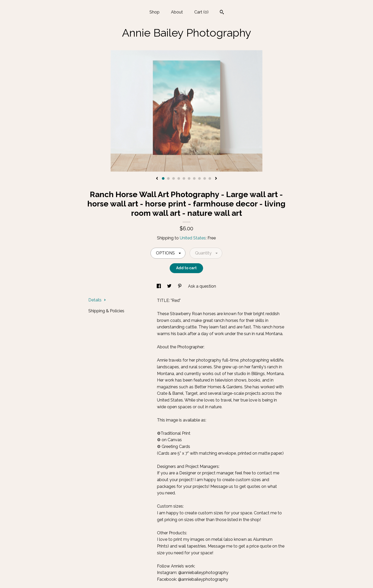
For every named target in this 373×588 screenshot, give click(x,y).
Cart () (201, 12)
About (177, 12)
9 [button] (205, 178)
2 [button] (168, 178)
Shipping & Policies (106, 311)
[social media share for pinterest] (180, 286)
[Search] (222, 13)
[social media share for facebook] (159, 286)
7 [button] (194, 178)
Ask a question (202, 286)
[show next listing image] (216, 179)
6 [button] (189, 178)
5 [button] (184, 178)
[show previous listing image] (157, 179)
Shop (155, 12)
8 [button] (199, 178)
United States (193, 238)
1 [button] (163, 178)
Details (97, 300)
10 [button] (210, 178)
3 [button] (174, 178)
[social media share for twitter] (170, 286)
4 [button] (179, 178)
